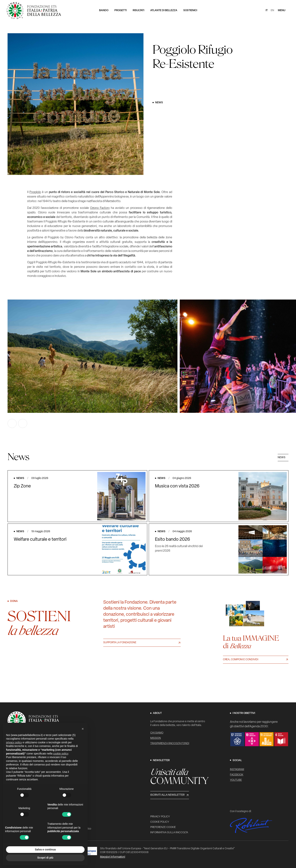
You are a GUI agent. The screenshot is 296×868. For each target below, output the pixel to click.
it (267, 10)
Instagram (237, 770)
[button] (83, 729)
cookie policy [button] (61, 754)
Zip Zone (22, 486)
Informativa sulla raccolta (169, 833)
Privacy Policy (160, 817)
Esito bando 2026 (173, 540)
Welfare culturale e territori (40, 540)
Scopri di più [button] (45, 858)
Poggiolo (35, 192)
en (272, 10)
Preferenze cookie (163, 827)
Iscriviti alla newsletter (167, 795)
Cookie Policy (160, 822)
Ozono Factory (100, 208)
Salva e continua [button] (45, 849)
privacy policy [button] (14, 742)
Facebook (237, 775)
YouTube (236, 780)
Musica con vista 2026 (177, 486)
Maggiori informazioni (113, 857)
